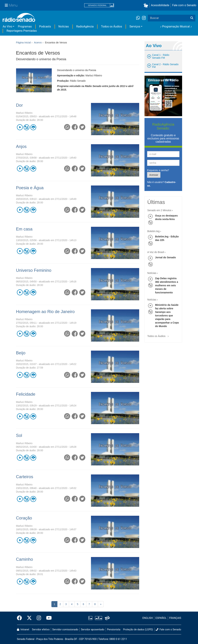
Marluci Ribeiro (24, 113)
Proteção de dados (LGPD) (138, 630)
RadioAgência (85, 26)
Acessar (154, 175)
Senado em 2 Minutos (159, 210)
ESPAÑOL (161, 618)
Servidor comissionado (65, 630)
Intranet (23, 630)
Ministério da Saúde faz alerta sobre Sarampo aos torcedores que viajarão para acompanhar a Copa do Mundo (167, 316)
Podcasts (45, 26)
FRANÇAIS (175, 618)
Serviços (135, 26)
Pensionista (114, 630)
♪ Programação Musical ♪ (176, 26)
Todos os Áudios (112, 26)
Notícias (64, 26)
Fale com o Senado (184, 5)
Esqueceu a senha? (158, 170)
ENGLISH (148, 618)
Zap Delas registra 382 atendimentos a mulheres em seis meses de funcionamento (167, 285)
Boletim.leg (153, 231)
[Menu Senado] (11, 5)
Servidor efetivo (41, 630)
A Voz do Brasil (156, 252)
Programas (25, 26)
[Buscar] (192, 18)
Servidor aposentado (93, 630)
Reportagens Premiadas (22, 31)
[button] (147, 5)
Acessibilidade (160, 5)
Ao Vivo (7, 26)
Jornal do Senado (165, 257)
